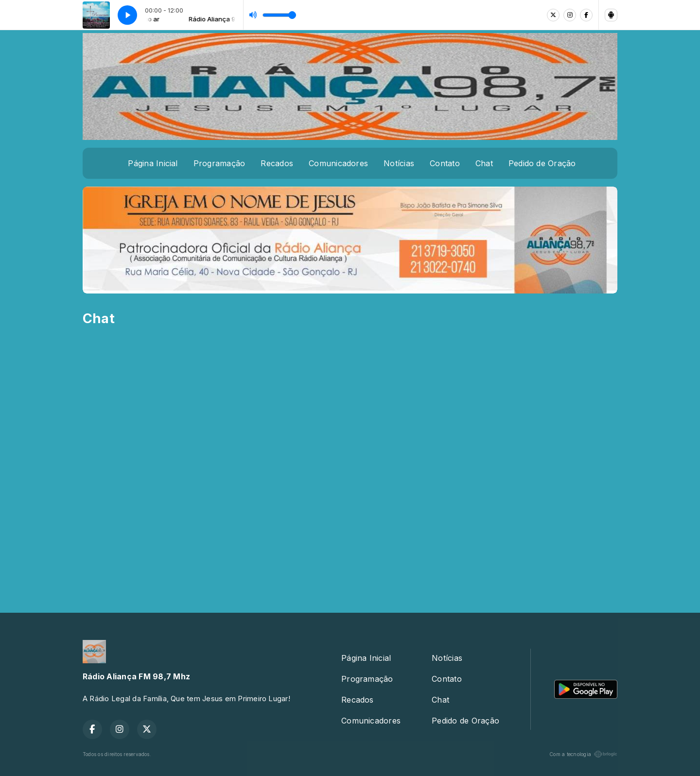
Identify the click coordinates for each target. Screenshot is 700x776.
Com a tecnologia (583, 754)
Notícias (399, 163)
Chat (484, 163)
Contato (445, 163)
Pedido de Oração (542, 163)
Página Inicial (153, 163)
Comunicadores (338, 163)
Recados (277, 163)
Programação (219, 163)
